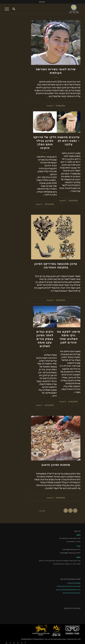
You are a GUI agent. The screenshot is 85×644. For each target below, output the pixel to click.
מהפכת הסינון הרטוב (56, 465)
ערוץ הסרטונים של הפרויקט (72, 593)
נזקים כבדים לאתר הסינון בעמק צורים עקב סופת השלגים (45, 339)
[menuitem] (42, 2)
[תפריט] (8, 9)
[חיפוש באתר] (13, 9)
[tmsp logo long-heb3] (50, 9)
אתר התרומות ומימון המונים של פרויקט (68, 590)
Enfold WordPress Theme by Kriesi (32, 639)
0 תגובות (50, 106)
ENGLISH (42, 2)
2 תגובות (39, 204)
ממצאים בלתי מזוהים (74, 583)
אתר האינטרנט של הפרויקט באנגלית (69, 586)
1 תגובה (39, 405)
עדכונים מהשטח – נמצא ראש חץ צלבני (69, 141)
